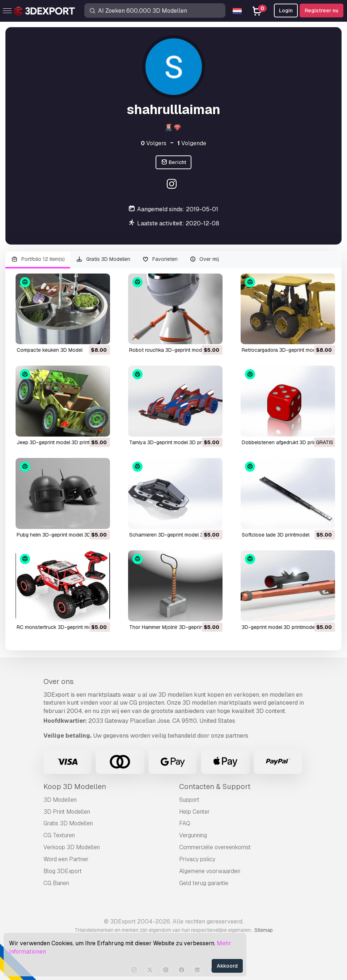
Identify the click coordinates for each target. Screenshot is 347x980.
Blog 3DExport (63, 871)
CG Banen (56, 883)
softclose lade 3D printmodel (276, 535)
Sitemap (264, 930)
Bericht (174, 162)
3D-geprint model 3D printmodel (279, 627)
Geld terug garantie (204, 883)
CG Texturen (59, 835)
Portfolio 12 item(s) (38, 259)
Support (189, 800)
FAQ (185, 823)
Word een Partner (66, 859)
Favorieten (160, 259)
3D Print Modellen (67, 812)
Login (286, 11)
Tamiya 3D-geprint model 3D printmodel (175, 442)
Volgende (192, 143)
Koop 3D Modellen (75, 787)
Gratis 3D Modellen (103, 259)
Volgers (154, 143)
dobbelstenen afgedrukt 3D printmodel (287, 442)
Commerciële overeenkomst (215, 847)
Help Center (194, 812)
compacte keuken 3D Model (50, 350)
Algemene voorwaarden (210, 871)
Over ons (59, 681)
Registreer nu (321, 11)
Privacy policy (197, 859)
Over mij (204, 259)
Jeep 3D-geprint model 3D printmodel (60, 442)
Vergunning (193, 835)
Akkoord (227, 966)
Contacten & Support (215, 787)
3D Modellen (60, 800)
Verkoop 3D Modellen (72, 847)
